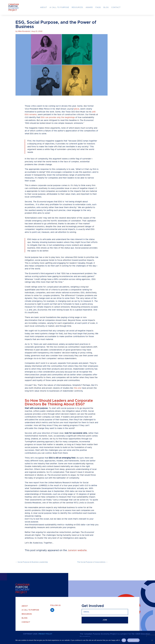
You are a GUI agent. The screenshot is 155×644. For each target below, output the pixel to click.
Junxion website (77, 554)
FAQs (98, 7)
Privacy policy (133, 640)
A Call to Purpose (59, 7)
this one (78, 392)
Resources (77, 7)
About (44, 7)
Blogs (25, 622)
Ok (124, 640)
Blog (106, 7)
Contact (116, 7)
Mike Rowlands (24, 35)
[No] (152, 640)
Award (89, 7)
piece (77, 113)
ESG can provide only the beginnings (58, 121)
